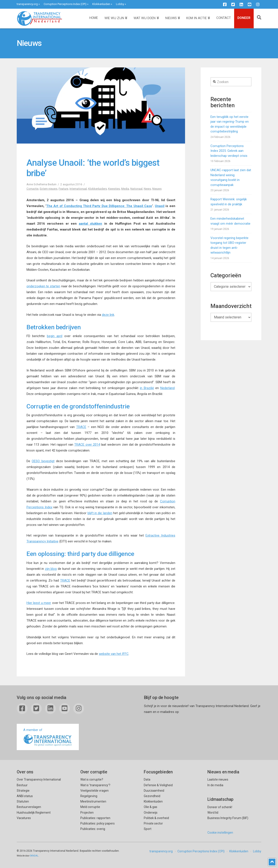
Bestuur (22, 785)
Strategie (23, 791)
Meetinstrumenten (93, 801)
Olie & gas (151, 807)
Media (125, 189)
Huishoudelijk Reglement (34, 813)
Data (147, 779)
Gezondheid (152, 796)
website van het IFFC (114, 654)
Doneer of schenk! (220, 807)
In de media (215, 785)
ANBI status (25, 796)
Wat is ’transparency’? (95, 785)
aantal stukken (91, 224)
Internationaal (78, 189)
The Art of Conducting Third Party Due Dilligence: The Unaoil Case (99, 206)
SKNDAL (34, 856)
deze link (108, 315)
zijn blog (51, 569)
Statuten (23, 801)
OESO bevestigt (43, 461)
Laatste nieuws (218, 779)
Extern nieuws (49, 189)
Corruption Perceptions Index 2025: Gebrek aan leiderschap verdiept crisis (229, 151)
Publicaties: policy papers (98, 823)
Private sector (153, 823)
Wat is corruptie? (92, 779)
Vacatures (24, 818)
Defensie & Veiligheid (158, 785)
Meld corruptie (90, 807)
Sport (148, 829)
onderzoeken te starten (43, 286)
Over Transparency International (39, 779)
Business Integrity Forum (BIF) (228, 818)
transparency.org (27, 4)
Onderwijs (151, 813)
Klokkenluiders (98, 189)
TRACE (81, 427)
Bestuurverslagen (29, 807)
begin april (55, 336)
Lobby (120, 4)
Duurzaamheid (154, 791)
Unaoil (160, 206)
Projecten (87, 813)
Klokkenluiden (101, 4)
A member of (48, 737)
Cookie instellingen (220, 833)
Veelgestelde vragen (94, 791)
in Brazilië (147, 388)
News (147, 189)
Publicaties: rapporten (95, 818)
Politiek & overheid (156, 818)
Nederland (167, 388)
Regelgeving (89, 796)
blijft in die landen (100, 513)
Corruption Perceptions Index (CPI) (65, 4)
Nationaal (136, 189)
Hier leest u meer (39, 603)
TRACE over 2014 (87, 445)
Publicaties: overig (93, 829)
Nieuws (157, 189)
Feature (63, 189)
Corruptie (32, 189)
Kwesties (114, 189)
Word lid (213, 813)
